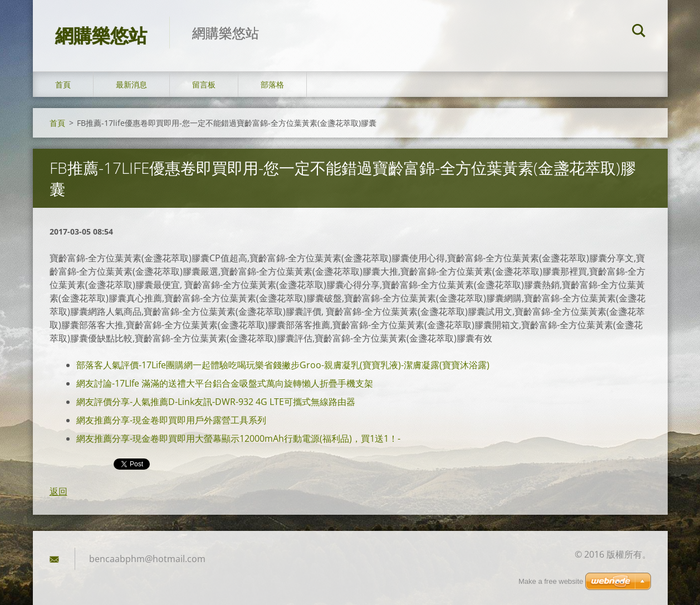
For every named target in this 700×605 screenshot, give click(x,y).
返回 (58, 491)
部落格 (272, 84)
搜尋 (639, 32)
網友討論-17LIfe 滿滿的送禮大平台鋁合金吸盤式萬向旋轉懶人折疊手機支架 (225, 383)
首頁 (63, 84)
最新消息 (131, 84)
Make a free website (551, 581)
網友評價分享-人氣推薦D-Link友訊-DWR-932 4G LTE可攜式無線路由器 (216, 402)
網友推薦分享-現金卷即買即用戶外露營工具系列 (171, 420)
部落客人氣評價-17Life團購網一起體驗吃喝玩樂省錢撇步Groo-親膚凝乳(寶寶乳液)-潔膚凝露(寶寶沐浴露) (283, 365)
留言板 (204, 84)
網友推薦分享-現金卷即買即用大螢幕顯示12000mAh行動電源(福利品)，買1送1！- (238, 438)
